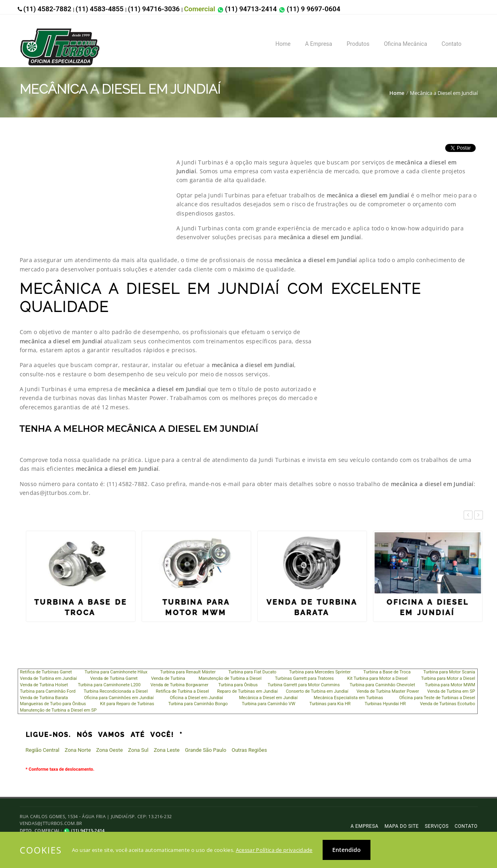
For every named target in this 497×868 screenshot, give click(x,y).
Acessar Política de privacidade (274, 850)
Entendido (347, 850)
